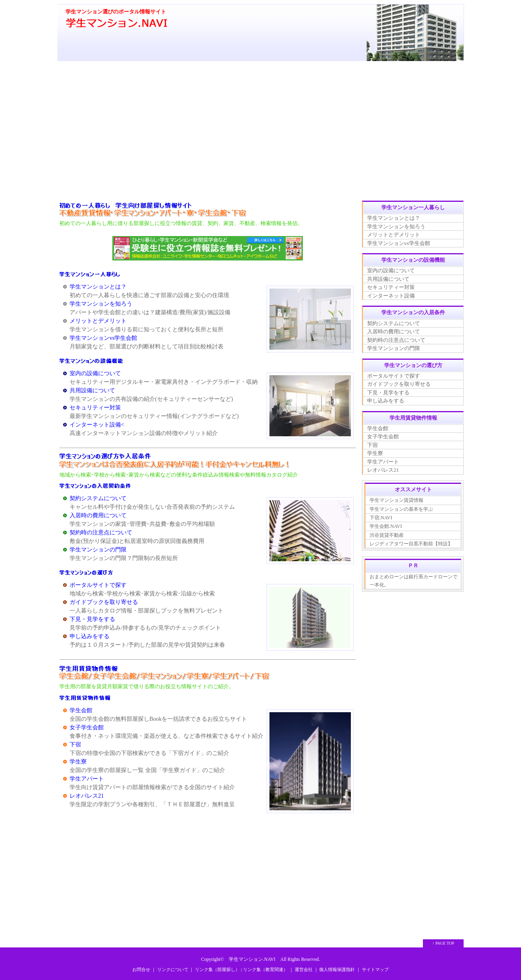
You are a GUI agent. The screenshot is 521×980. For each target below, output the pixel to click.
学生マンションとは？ (98, 287)
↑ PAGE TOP (443, 943)
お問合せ (141, 969)
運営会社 (304, 969)
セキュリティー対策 (95, 408)
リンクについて (173, 969)
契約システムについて (98, 498)
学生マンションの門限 (98, 550)
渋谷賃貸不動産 (387, 535)
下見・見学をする (92, 619)
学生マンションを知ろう (101, 304)
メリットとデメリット (98, 321)
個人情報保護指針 (337, 969)
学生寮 (78, 762)
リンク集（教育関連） (265, 969)
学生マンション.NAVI (252, 959)
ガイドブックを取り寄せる (104, 602)
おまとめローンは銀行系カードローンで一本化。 (414, 581)
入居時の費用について (98, 515)
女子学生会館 (87, 727)
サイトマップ (375, 969)
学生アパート (87, 779)
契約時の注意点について (101, 533)
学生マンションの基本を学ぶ (401, 509)
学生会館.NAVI (386, 526)
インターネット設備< (97, 425)
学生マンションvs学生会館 (103, 338)
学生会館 (81, 710)
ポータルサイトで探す (98, 585)
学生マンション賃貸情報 (396, 500)
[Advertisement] (260, 131)
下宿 (75, 745)
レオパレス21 (87, 796)
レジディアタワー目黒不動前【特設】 (411, 544)
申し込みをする (90, 636)
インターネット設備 (391, 296)
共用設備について (92, 390)
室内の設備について (95, 373)
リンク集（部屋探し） (217, 969)
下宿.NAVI (381, 518)
